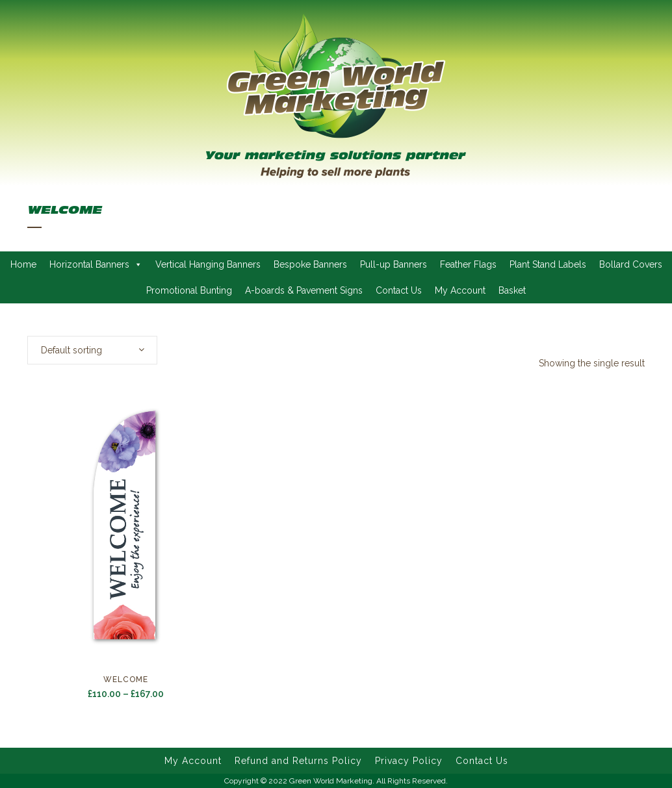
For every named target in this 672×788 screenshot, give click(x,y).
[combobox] (92, 350)
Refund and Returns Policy (298, 761)
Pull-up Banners (394, 264)
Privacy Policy (409, 761)
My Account (460, 290)
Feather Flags (468, 264)
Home (23, 264)
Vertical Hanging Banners (208, 264)
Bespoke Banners (310, 264)
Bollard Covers (631, 264)
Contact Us (399, 290)
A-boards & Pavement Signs (304, 290)
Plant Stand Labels (548, 264)
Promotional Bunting (189, 290)
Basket (512, 290)
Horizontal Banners (96, 264)
